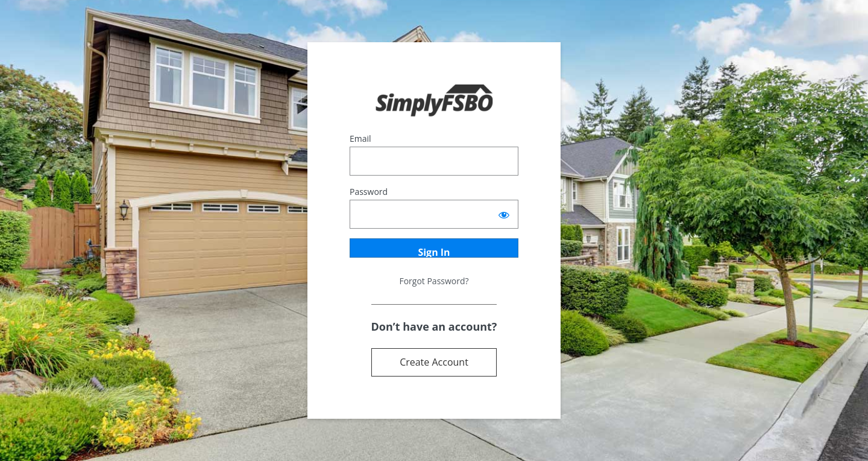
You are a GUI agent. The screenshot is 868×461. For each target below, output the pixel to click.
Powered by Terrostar (434, 101)
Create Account (434, 362)
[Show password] (504, 214)
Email (360, 138)
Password (369, 192)
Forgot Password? (434, 281)
